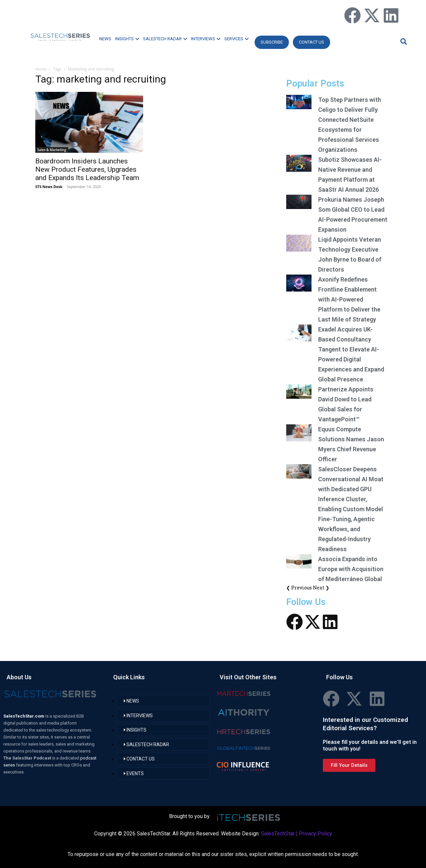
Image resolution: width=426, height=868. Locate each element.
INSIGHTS (127, 39)
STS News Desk (49, 187)
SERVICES (236, 39)
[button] (403, 41)
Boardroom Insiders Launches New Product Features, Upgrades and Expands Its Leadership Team (87, 169)
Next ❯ (321, 588)
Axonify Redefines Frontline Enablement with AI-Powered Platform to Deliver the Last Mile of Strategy (349, 299)
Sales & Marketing (52, 150)
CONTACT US (312, 42)
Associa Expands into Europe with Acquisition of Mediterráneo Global (351, 569)
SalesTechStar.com (24, 716)
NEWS (105, 39)
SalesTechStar (278, 834)
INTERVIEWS (206, 39)
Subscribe (272, 42)
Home (41, 69)
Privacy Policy (316, 834)
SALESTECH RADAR (165, 39)
